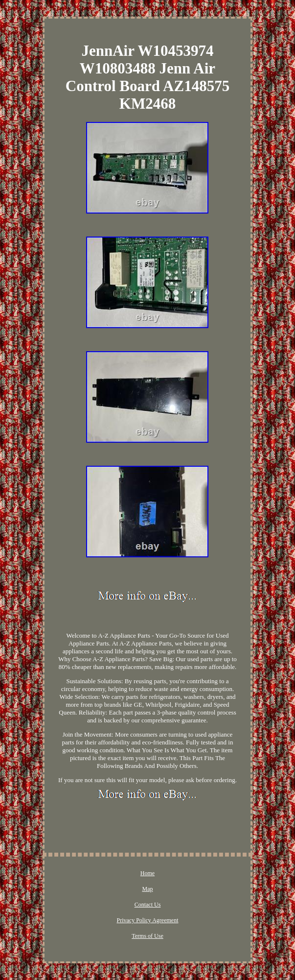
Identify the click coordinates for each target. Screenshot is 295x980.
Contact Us (148, 905)
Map (147, 889)
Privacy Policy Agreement (148, 920)
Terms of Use (147, 936)
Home (147, 873)
